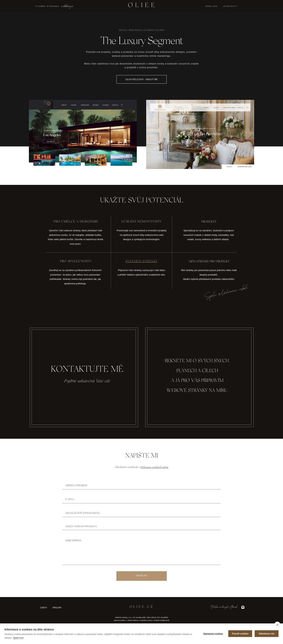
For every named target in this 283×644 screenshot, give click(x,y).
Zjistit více (18, 638)
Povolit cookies (240, 634)
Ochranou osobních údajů (154, 467)
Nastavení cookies (213, 634)
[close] (277, 625)
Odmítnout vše (267, 634)
